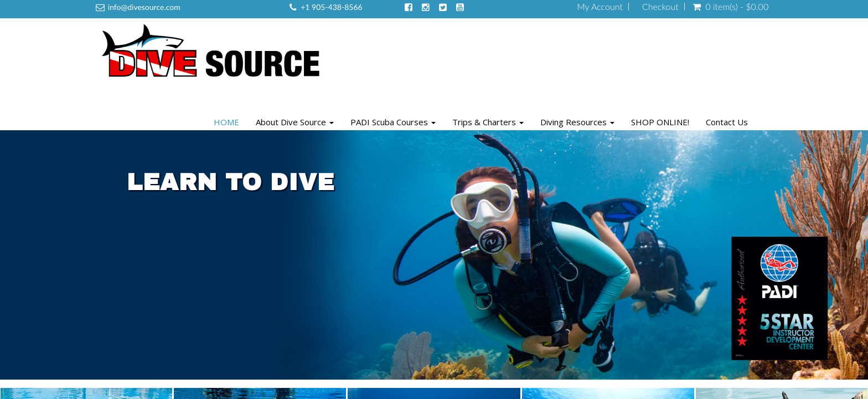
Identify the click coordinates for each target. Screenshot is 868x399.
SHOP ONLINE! (660, 122)
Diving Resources (577, 122)
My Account (600, 7)
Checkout (660, 7)
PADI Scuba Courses (393, 122)
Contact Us (727, 122)
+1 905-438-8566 (331, 7)
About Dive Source (295, 122)
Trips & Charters (488, 122)
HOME (226, 122)
